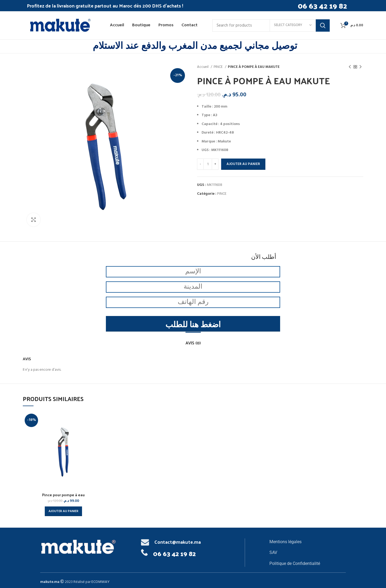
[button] (63, 511)
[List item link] (308, 542)
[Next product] (361, 67)
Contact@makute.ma (178, 542)
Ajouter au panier (243, 164)
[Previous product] (350, 67)
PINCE (219, 67)
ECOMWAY (101, 582)
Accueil (203, 67)
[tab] (193, 340)
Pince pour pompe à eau (63, 495)
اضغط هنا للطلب (193, 325)
